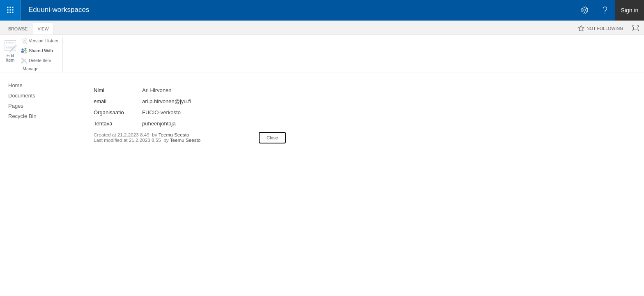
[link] (339, 10)
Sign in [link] (630, 10)
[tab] (18, 27)
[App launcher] (10, 10)
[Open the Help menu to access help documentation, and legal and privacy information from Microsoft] (605, 10)
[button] (10, 51)
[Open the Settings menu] (584, 10)
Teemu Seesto (174, 135)
